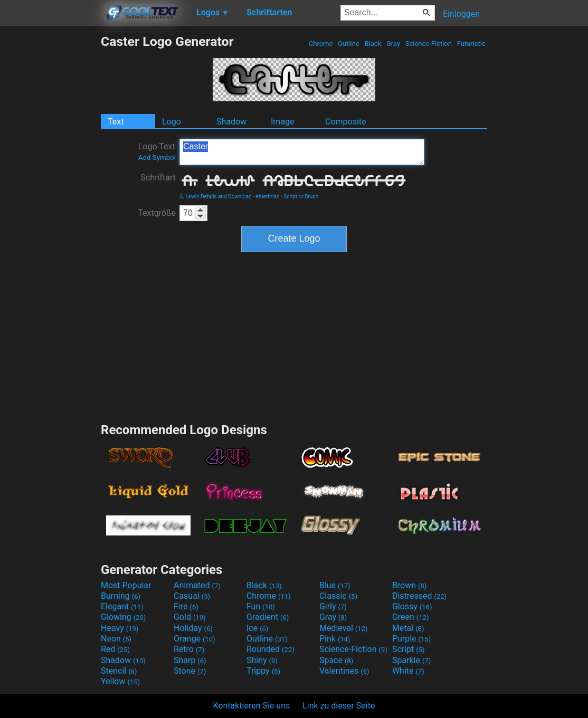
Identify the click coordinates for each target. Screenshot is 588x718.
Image (283, 122)
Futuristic (471, 44)
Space (336, 660)
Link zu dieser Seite (339, 706)
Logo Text (157, 151)
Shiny (262, 660)
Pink (335, 639)
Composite (346, 122)
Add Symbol (157, 157)
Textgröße (157, 213)
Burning (121, 596)
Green (411, 617)
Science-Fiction (429, 44)
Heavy (120, 628)
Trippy (263, 671)
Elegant (122, 606)
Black (373, 44)
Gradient (268, 617)
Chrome (321, 44)
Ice (257, 628)
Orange (195, 639)
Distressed (419, 596)
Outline (349, 44)
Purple (411, 639)
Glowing (123, 617)
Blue (335, 585)
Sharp (190, 660)
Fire (186, 606)
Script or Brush (301, 197)
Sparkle (411, 660)
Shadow (231, 122)
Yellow (120, 681)
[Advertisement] (50, 192)
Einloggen (461, 14)
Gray (393, 44)
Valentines (344, 671)
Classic (338, 596)
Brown (409, 585)
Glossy (412, 606)
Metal (408, 628)
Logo (172, 122)
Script (409, 649)
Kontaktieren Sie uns (252, 706)
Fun (261, 606)
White (408, 671)
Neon (116, 639)
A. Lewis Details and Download (216, 197)
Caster (302, 152)
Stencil (119, 671)
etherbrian (267, 197)
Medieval (344, 628)
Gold (190, 617)
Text (116, 122)
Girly (333, 606)
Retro (189, 649)
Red (115, 649)
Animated (197, 585)
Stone (190, 671)
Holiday (193, 628)
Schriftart (158, 178)
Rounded (271, 649)
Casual (192, 596)
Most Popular (126, 585)
